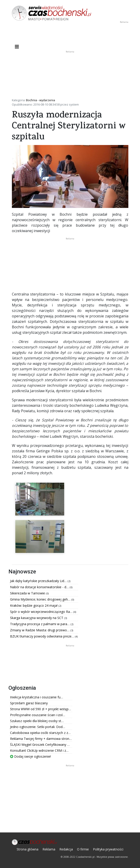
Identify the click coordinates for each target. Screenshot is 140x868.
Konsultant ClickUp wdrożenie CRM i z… (39, 750)
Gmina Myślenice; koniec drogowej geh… (41, 599)
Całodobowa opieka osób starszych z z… (40, 733)
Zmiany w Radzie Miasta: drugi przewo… (40, 630)
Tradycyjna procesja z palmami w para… (40, 624)
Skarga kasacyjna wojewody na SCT (37, 618)
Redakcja (66, 849)
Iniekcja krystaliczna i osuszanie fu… (37, 697)
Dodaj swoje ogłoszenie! (30, 756)
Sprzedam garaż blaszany (29, 703)
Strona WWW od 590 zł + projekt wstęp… (41, 709)
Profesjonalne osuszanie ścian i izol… (38, 715)
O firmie (83, 849)
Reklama (49, 849)
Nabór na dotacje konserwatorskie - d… (40, 587)
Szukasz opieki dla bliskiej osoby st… (37, 721)
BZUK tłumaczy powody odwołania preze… (42, 636)
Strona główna (28, 849)
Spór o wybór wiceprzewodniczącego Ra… (42, 612)
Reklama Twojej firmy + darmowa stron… (41, 739)
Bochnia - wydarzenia (41, 100)
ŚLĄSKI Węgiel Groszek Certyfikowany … (40, 745)
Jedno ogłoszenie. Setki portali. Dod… (38, 727)
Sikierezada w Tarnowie (28, 593)
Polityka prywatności (108, 849)
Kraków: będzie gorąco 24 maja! (34, 605)
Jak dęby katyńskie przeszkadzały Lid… (39, 581)
